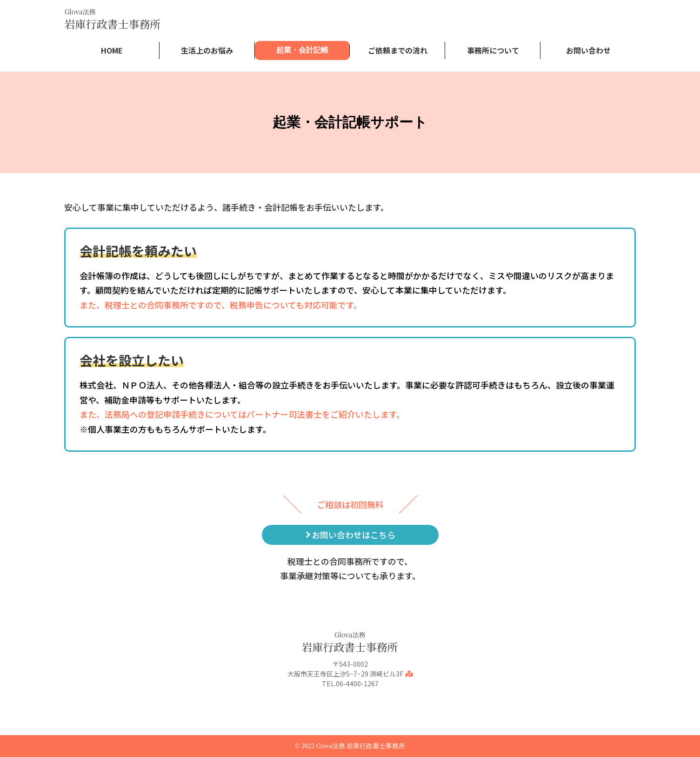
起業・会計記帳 (302, 50)
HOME (112, 50)
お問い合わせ (588, 50)
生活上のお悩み (207, 50)
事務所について (493, 50)
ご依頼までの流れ (398, 50)
